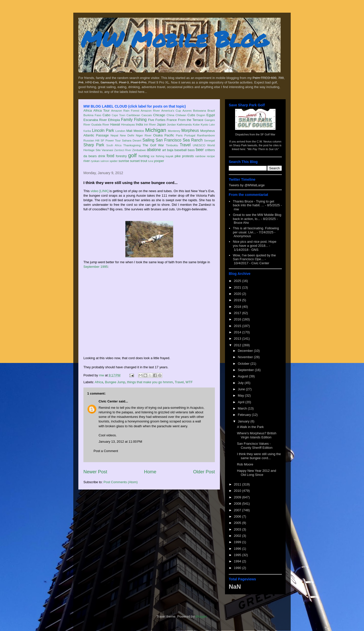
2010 (238, 491)
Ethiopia (114, 120)
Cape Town (119, 115)
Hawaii (115, 124)
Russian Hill (91, 140)
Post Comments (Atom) (121, 482)
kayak (169, 156)
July (241, 383)
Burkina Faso (92, 115)
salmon (105, 161)
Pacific (169, 135)
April (242, 402)
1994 (238, 561)
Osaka (158, 135)
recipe (211, 156)
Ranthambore (206, 135)
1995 (238, 555)
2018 (238, 307)
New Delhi (127, 135)
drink (102, 156)
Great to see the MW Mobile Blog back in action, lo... (257, 217)
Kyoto (204, 124)
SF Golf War (268, 134)
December (246, 351)
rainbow (200, 156)
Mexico (139, 131)
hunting (144, 156)
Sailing (149, 140)
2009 (238, 497)
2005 (238, 523)
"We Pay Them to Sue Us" (263, 149)
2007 (238, 510)
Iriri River (150, 124)
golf (132, 155)
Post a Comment (106, 451)
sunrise (124, 161)
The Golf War (153, 145)
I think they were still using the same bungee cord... (259, 456)
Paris (179, 135)
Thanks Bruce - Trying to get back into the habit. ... (253, 203)
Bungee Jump (115, 382)
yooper (159, 161)
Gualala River (100, 124)
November (246, 357)
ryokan (95, 161)
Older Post (204, 472)
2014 (238, 332)
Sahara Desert (132, 140)
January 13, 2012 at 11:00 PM (120, 442)
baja (170, 150)
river (87, 161)
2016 (238, 319)
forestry (121, 156)
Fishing (140, 120)
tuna (151, 161)
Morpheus (190, 130)
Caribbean (133, 115)
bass (191, 150)
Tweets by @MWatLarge (247, 185)
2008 (238, 504)
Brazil (211, 110)
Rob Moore (245, 464)
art (164, 150)
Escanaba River (95, 120)
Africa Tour (101, 110)
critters (210, 150)
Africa (88, 110)
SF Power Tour (111, 140)
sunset (135, 161)
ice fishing (157, 156)
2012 (238, 345)
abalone (154, 150)
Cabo (107, 115)
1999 (238, 542)
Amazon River (150, 110)
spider (114, 161)
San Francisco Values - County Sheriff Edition (255, 446)
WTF (189, 382)
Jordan (171, 124)
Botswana (200, 110)
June (242, 389)
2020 (238, 294)
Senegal (209, 140)
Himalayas (128, 124)
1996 (238, 549)
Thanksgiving (132, 145)
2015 (238, 326)
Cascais (147, 115)
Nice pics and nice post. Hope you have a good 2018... (255, 244)
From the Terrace (191, 120)
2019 (238, 300)
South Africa (114, 145)
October (244, 364)
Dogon (201, 115)
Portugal (190, 135)
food (110, 156)
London (120, 131)
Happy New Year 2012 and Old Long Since (256, 473)
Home (150, 472)
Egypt (211, 115)
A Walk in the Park (250, 427)
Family (127, 120)
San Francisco (168, 140)
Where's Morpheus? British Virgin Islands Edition (257, 435)
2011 (238, 484)
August (243, 376)
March (243, 408)
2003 (238, 529)
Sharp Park (94, 145)
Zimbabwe (139, 150)
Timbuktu (172, 145)
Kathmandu (184, 124)
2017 (238, 313)
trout (144, 161)
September (246, 370)
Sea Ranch (193, 140)
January (244, 421)
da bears (90, 156)
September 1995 (96, 267)
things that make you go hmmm (150, 382)
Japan (161, 124)
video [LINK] (99, 191)
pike (178, 156)
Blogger (201, 616)
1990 (238, 568)
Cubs (191, 115)
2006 (238, 516)
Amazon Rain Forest (125, 110)
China (170, 115)
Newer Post (95, 472)
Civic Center (108, 401)
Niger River (144, 135)
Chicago (159, 115)
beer (200, 150)
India (139, 124)
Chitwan (181, 115)
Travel (185, 145)
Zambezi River (123, 150)
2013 (238, 339)
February (245, 415)
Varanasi (107, 150)
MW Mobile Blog (174, 39)
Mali (129, 131)
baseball (180, 150)
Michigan (156, 130)
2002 (238, 536)
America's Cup (171, 110)
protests (188, 156)
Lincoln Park (103, 130)
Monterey (174, 131)
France (172, 120)
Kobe (196, 124)
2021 (238, 287)
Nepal (114, 135)
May (241, 395)
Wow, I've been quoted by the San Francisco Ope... (254, 257)
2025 (238, 281)
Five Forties (157, 120)
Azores (187, 110)
